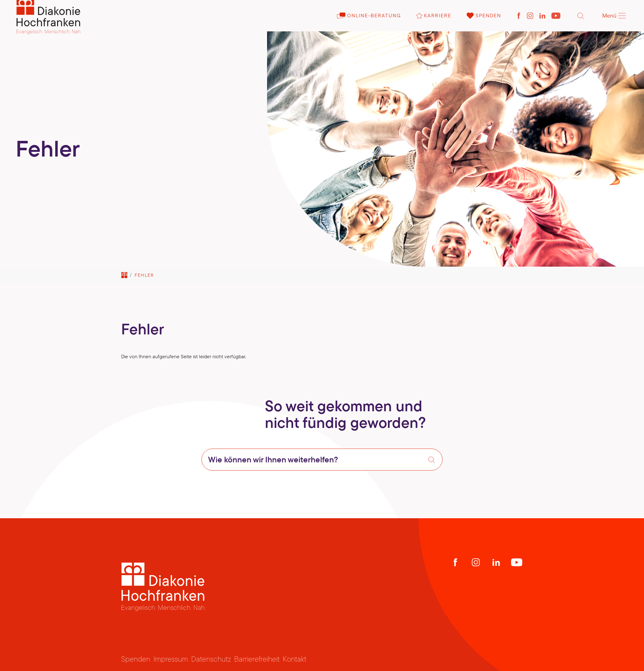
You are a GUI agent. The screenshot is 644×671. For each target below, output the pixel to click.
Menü (614, 24)
